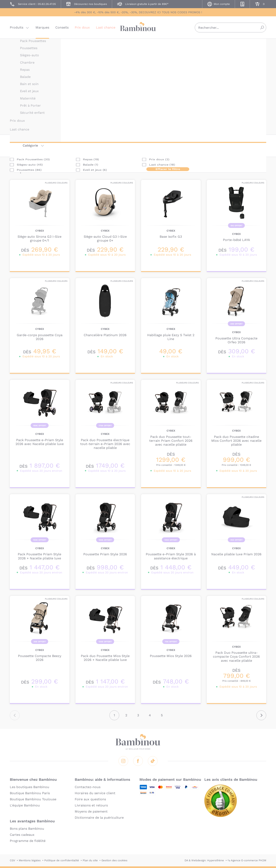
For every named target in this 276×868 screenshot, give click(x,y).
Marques (42, 27)
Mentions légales (30, 860)
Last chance (106, 27)
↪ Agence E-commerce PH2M (247, 860)
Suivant (261, 715)
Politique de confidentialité (62, 860)
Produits (17, 27)
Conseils (62, 27)
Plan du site (90, 860)
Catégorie (30, 145)
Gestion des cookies (114, 860)
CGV (12, 860)
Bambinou (138, 27)
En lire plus (157, 125)
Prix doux (82, 27)
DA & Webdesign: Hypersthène (204, 860)
